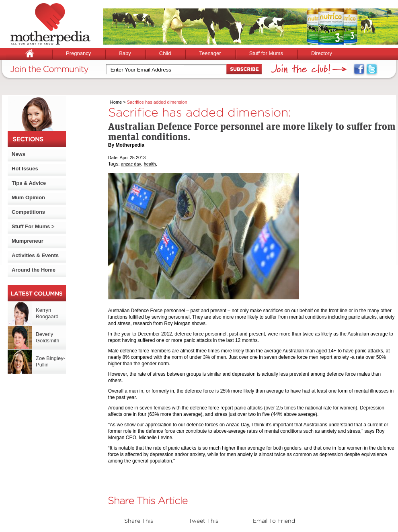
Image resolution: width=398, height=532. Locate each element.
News (18, 154)
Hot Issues (25, 169)
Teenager (210, 53)
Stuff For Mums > (33, 226)
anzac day (131, 164)
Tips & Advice (29, 183)
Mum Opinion (28, 197)
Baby (125, 53)
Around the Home (34, 270)
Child (165, 53)
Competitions (28, 212)
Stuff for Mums (266, 53)
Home (116, 102)
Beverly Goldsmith (48, 337)
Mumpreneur (28, 241)
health (150, 164)
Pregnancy (78, 53)
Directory (322, 53)
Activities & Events (35, 255)
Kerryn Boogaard (47, 313)
